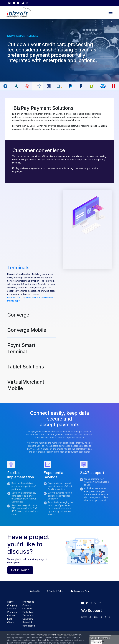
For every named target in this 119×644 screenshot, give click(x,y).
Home (10, 602)
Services (12, 609)
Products (12, 612)
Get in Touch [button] (20, 570)
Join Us (35, 591)
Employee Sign (80, 591)
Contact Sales (55, 591)
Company (12, 605)
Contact (27, 605)
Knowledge (28, 602)
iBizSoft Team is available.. (102, 640)
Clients (11, 622)
